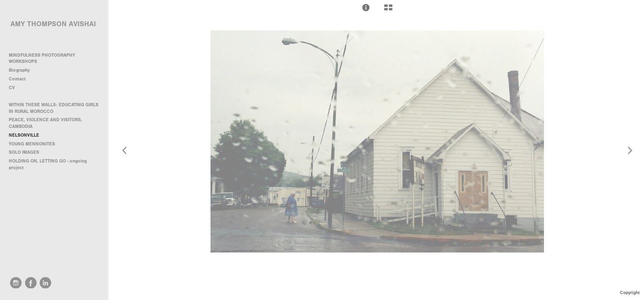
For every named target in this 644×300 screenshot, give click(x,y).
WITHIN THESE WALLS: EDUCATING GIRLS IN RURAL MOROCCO (54, 108)
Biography (19, 70)
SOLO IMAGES (24, 152)
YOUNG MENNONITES (32, 144)
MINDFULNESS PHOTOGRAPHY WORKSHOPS (42, 59)
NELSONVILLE (24, 135)
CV (12, 88)
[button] (366, 7)
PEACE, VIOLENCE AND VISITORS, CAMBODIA (45, 123)
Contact (17, 79)
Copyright (630, 293)
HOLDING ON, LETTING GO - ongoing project (48, 164)
